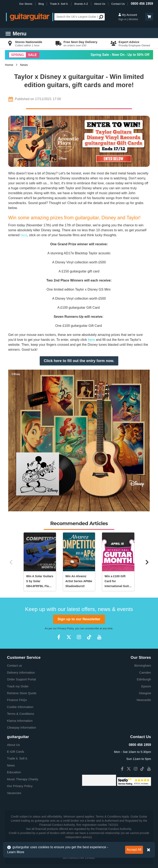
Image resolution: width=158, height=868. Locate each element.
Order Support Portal (21, 679)
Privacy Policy (66, 629)
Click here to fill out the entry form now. (79, 361)
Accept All (134, 850)
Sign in (123, 19)
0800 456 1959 (142, 4)
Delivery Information (21, 672)
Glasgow (145, 693)
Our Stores (26, 4)
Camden (145, 672)
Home (9, 65)
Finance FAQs (17, 700)
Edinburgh (144, 679)
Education (14, 772)
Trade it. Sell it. (17, 758)
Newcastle (144, 700)
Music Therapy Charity (23, 779)
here (24, 235)
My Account (128, 15)
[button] (149, 17)
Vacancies (14, 793)
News (24, 65)
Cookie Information (20, 707)
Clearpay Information (21, 727)
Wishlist (133, 19)
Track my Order (18, 686)
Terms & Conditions (21, 714)
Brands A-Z (81, 4)
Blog (41, 4)
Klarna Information (20, 721)
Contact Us (118, 4)
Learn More (16, 852)
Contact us (15, 665)
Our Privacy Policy (20, 786)
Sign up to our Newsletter (79, 619)
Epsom (146, 686)
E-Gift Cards (16, 752)
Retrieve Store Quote (22, 693)
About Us (100, 4)
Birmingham (143, 665)
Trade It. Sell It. (59, 4)
